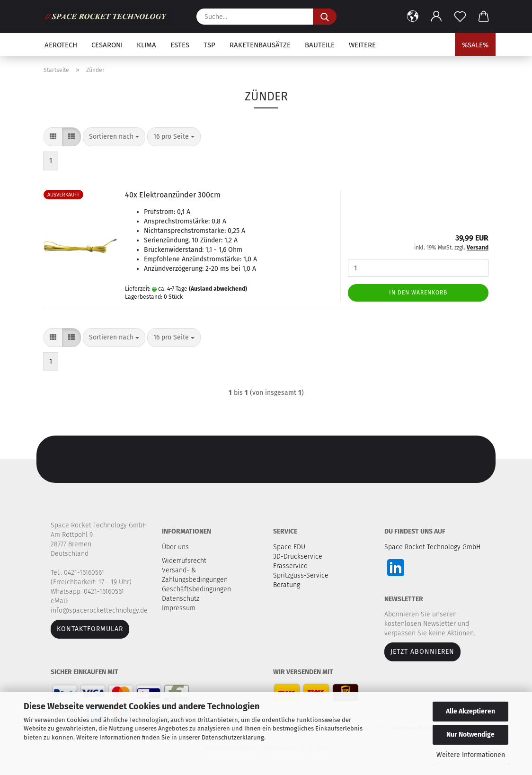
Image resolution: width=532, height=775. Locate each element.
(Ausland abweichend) (218, 289)
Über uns (175, 547)
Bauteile (320, 45)
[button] (413, 17)
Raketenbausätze (260, 45)
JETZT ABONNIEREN (422, 652)
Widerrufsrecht (185, 561)
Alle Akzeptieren (470, 711)
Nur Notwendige (470, 735)
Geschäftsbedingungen (197, 589)
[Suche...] (325, 17)
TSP (209, 45)
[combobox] (114, 137)
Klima (146, 45)
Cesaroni (107, 45)
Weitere (362, 45)
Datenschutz (182, 599)
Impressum (179, 608)
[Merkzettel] (460, 17)
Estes (180, 45)
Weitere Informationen (471, 755)
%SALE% (475, 45)
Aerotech (61, 45)
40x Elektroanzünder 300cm (173, 195)
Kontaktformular (90, 629)
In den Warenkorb (418, 293)
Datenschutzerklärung (233, 737)
